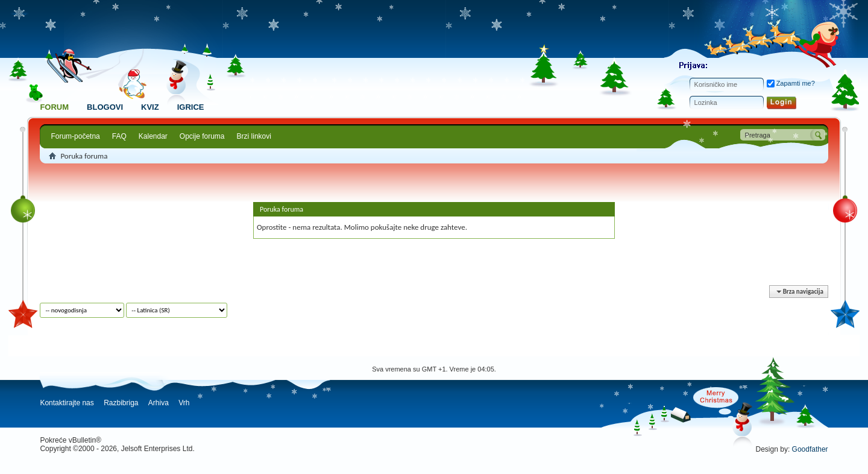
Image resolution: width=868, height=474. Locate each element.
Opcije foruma (202, 136)
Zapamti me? (791, 83)
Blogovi (105, 107)
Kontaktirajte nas (67, 403)
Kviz (150, 107)
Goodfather (810, 449)
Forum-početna (75, 136)
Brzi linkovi (254, 136)
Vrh (184, 403)
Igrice (191, 107)
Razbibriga (121, 403)
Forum (54, 107)
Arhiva (159, 403)
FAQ (119, 136)
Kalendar (153, 136)
